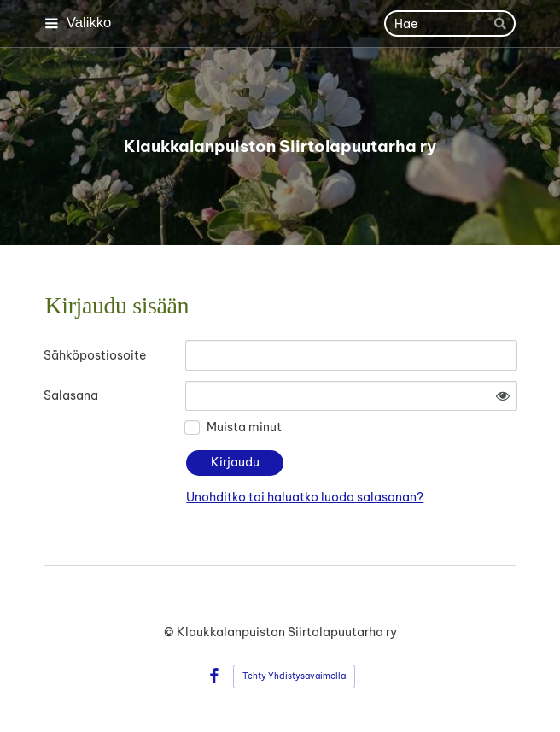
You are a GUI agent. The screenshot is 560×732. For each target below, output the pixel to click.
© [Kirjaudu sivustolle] (170, 632)
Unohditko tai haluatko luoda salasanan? (305, 497)
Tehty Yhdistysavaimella (294, 676)
